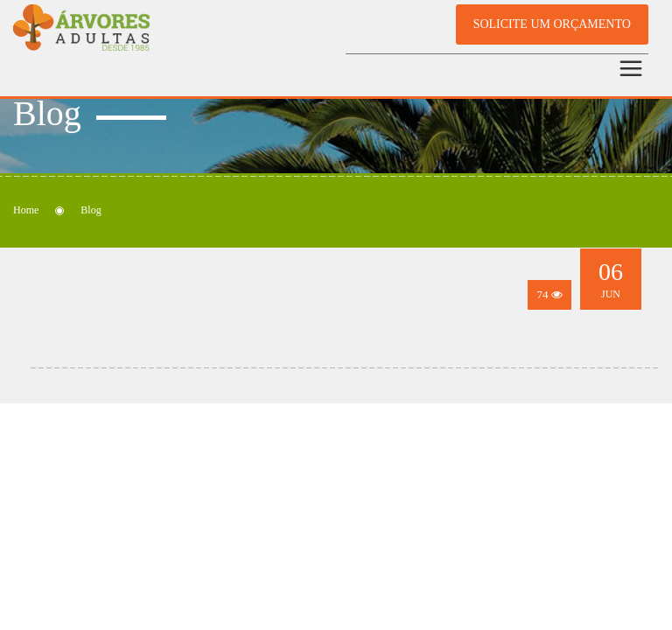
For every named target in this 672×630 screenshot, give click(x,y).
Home (26, 210)
